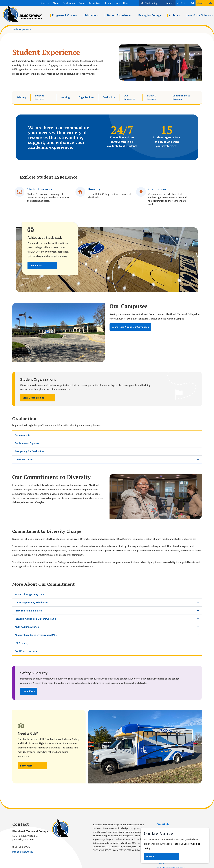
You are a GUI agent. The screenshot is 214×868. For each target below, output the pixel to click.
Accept (150, 856)
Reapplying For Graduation (29, 451)
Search (169, 3)
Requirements (22, 435)
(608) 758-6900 (21, 847)
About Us (45, 3)
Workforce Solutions (200, 15)
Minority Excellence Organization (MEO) (37, 635)
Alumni (56, 3)
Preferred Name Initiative (28, 611)
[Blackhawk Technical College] (22, 14)
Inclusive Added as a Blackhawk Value (35, 619)
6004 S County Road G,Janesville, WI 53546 (25, 838)
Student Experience (118, 15)
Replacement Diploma (27, 443)
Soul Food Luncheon (26, 651)
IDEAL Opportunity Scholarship (32, 603)
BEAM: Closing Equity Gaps (29, 594)
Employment (69, 3)
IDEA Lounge (22, 643)
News (126, 3)
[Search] (151, 3)
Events (82, 3)
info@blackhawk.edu (23, 852)
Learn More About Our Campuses (130, 327)
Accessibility (163, 824)
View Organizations (33, 398)
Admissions (92, 15)
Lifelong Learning (112, 3)
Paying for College (150, 15)
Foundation (95, 3)
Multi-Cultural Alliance (27, 627)
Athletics (174, 15)
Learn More (36, 265)
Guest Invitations (24, 459)
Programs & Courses (64, 15)
